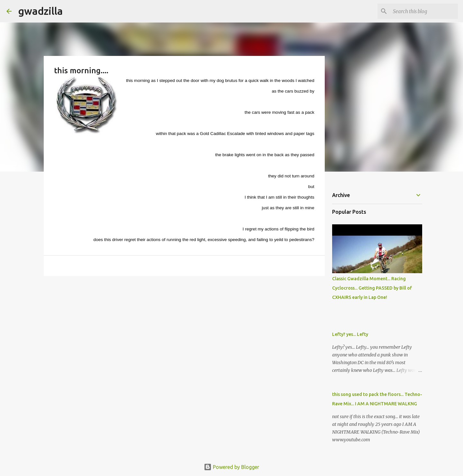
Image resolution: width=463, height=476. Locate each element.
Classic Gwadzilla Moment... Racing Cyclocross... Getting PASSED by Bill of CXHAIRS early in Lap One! (372, 288)
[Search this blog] (424, 11)
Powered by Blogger (232, 467)
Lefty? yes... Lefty (350, 334)
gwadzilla (40, 11)
